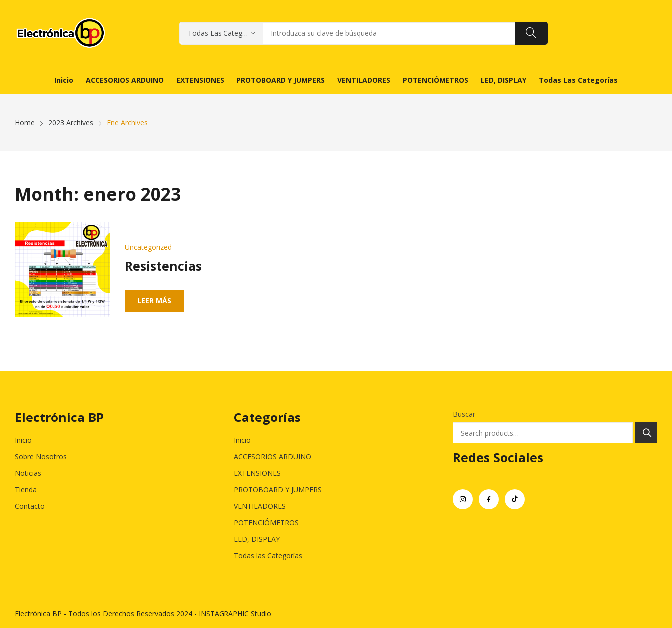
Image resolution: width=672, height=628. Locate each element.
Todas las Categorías (268, 555)
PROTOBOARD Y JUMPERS (278, 490)
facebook (489, 499)
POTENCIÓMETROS (266, 523)
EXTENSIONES (257, 473)
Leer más (154, 301)
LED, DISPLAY (257, 539)
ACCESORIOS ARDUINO (273, 457)
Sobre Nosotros (41, 457)
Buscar (464, 414)
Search (646, 433)
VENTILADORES (260, 506)
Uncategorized (148, 247)
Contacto (30, 506)
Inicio (23, 440)
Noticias (28, 473)
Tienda (26, 490)
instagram (463, 499)
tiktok (515, 499)
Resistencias (163, 266)
